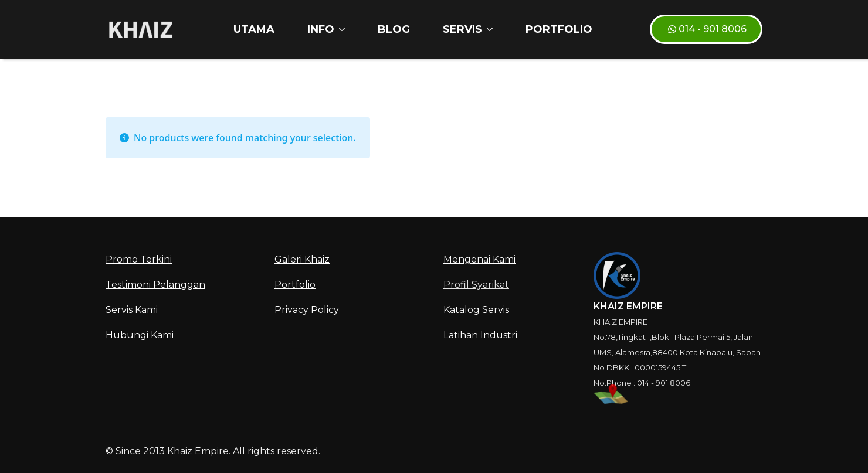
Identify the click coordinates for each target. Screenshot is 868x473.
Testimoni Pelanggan (155, 285)
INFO (321, 29)
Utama (254, 29)
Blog (394, 29)
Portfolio (559, 29)
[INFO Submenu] (344, 29)
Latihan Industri (480, 335)
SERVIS (462, 29)
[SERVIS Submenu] (492, 29)
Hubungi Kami (140, 335)
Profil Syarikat (476, 285)
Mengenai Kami (479, 259)
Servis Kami (132, 310)
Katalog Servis (476, 310)
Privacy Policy (307, 310)
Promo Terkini (139, 259)
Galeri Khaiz (302, 259)
